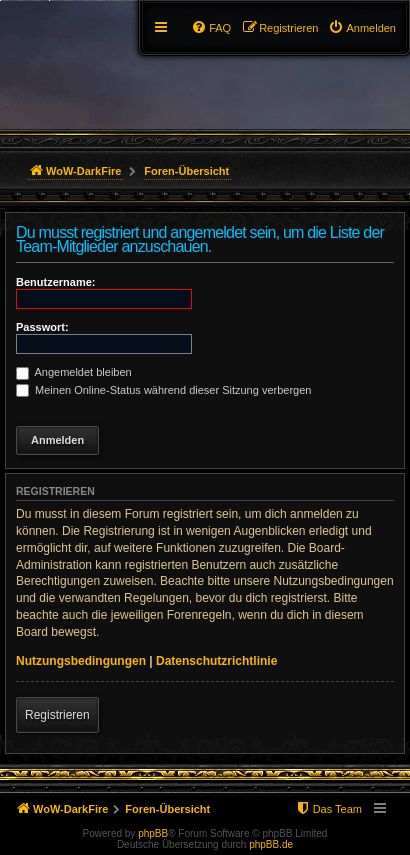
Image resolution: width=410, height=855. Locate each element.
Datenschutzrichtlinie (216, 661)
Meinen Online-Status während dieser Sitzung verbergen (163, 390)
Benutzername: (55, 282)
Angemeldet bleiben (74, 372)
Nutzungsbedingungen (81, 661)
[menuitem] (362, 28)
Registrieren (57, 715)
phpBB (153, 833)
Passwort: (42, 327)
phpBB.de (271, 844)
